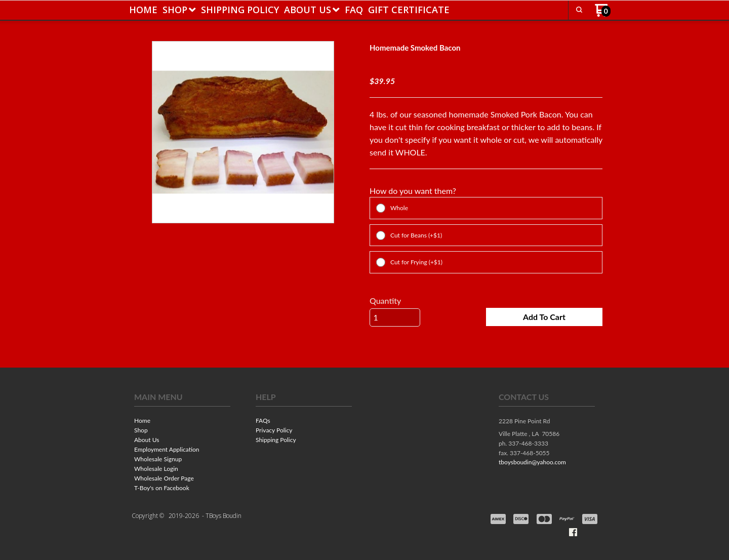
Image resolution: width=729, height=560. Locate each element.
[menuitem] (143, 10)
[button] (579, 10)
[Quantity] (395, 317)
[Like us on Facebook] (573, 532)
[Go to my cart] (603, 14)
